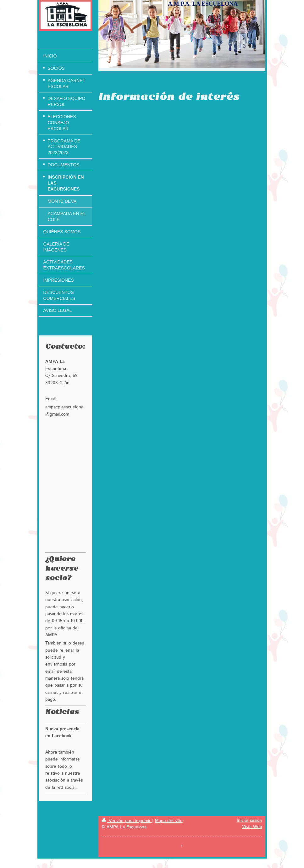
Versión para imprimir (127, 821)
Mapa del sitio (169, 821)
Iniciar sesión (249, 821)
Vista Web (252, 827)
